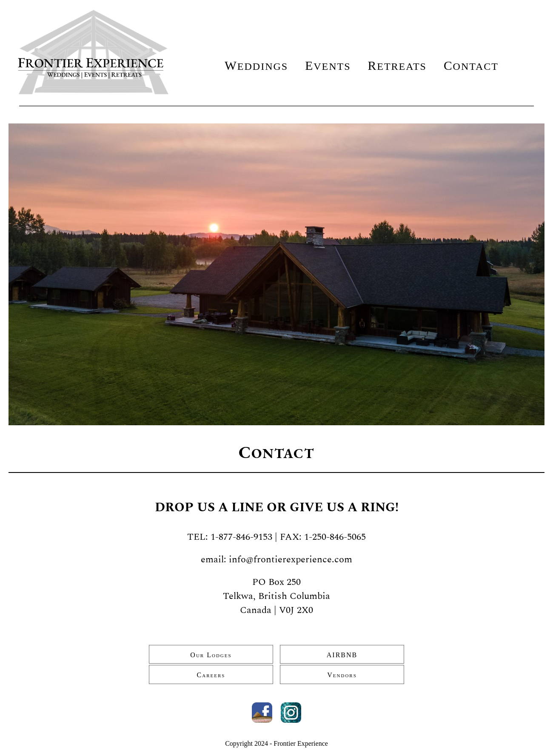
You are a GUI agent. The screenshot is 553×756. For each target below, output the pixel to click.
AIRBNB (342, 655)
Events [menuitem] (328, 66)
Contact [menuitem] (471, 66)
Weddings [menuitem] (256, 66)
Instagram (291, 713)
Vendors (342, 675)
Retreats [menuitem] (397, 66)
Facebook (262, 713)
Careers (211, 675)
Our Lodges (211, 655)
